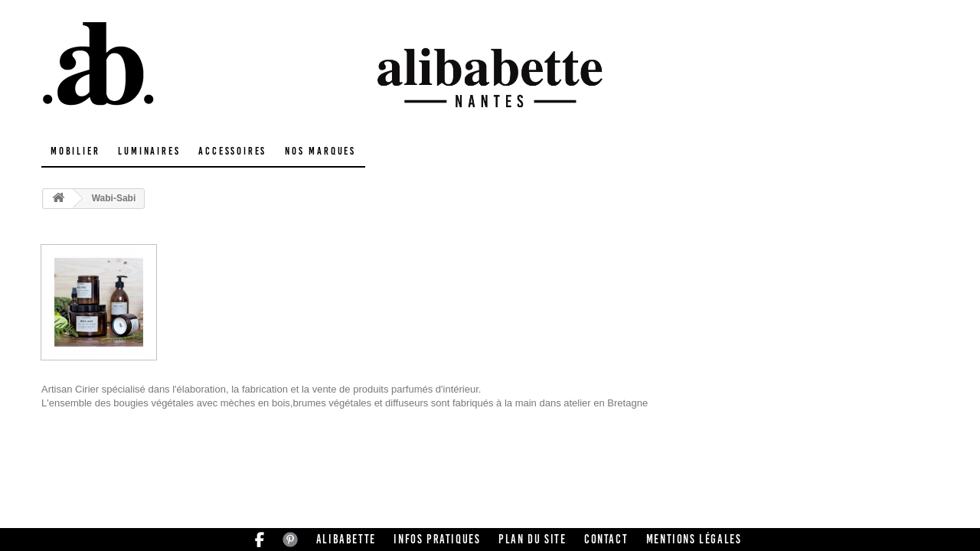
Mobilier (75, 151)
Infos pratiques (437, 539)
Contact (606, 539)
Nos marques (320, 151)
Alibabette (346, 539)
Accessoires (232, 151)
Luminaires (149, 151)
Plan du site (532, 539)
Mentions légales (694, 539)
